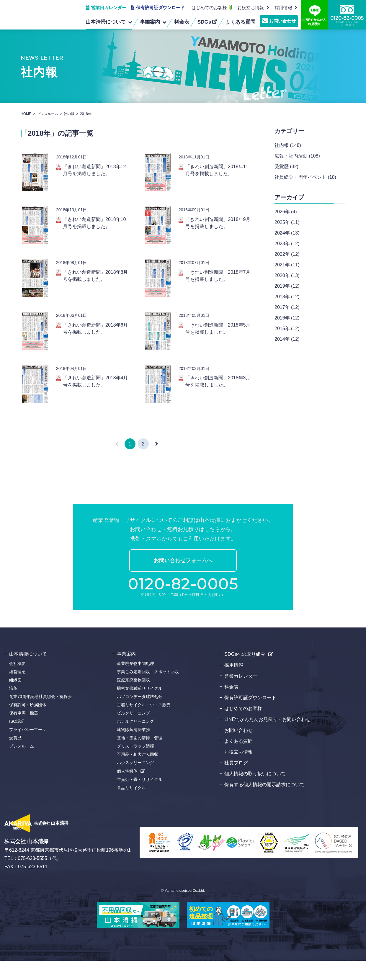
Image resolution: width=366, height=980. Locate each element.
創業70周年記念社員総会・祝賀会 (40, 716)
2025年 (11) (287, 222)
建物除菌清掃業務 (133, 749)
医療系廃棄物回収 (133, 699)
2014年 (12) (287, 339)
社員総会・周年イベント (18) (305, 177)
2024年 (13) (287, 233)
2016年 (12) (287, 318)
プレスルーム (48, 114)
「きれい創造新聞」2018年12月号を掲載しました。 (94, 170)
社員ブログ (236, 782)
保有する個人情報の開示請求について (264, 803)
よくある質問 (238, 760)
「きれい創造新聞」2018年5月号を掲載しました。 (218, 340)
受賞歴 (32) (286, 167)
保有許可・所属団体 (28, 724)
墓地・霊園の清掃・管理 (140, 757)
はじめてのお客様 (209, 8)
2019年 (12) (287, 286)
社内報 (69, 114)
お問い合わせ (282, 21)
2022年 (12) (287, 254)
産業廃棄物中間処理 (135, 683)
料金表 (231, 706)
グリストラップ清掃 (135, 765)
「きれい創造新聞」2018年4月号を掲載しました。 (95, 397)
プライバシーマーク (28, 749)
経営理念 (17, 691)
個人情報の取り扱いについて (255, 793)
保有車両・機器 (24, 732)
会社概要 (17, 683)
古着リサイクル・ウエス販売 (144, 724)
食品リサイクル (131, 807)
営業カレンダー (241, 695)
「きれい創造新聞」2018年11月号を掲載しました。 (217, 170)
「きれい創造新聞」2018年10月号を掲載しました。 (94, 227)
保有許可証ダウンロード (160, 8)
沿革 (13, 707)
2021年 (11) (287, 265)
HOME (26, 114)
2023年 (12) (287, 244)
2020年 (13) (287, 275)
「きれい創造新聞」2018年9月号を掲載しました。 (218, 227)
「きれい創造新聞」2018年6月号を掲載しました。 (95, 340)
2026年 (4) (286, 212)
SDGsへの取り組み (245, 673)
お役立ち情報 (251, 8)
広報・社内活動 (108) (297, 156)
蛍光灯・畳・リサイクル (140, 799)
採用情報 (234, 684)
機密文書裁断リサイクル (140, 707)
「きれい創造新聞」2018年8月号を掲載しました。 (95, 283)
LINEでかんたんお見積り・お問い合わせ (267, 738)
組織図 (15, 699)
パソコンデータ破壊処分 (140, 716)
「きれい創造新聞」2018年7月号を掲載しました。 (218, 283)
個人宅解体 (127, 790)
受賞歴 (15, 757)
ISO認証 (17, 740)
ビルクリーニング (133, 732)
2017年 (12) (287, 307)
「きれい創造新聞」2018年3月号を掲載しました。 (218, 397)
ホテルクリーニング (135, 740)
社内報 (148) (288, 145)
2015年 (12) (287, 328)
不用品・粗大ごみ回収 (138, 773)
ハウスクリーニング (135, 782)
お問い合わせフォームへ (183, 580)
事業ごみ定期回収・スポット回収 (148, 691)
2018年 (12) (287, 297)
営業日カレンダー (109, 8)
